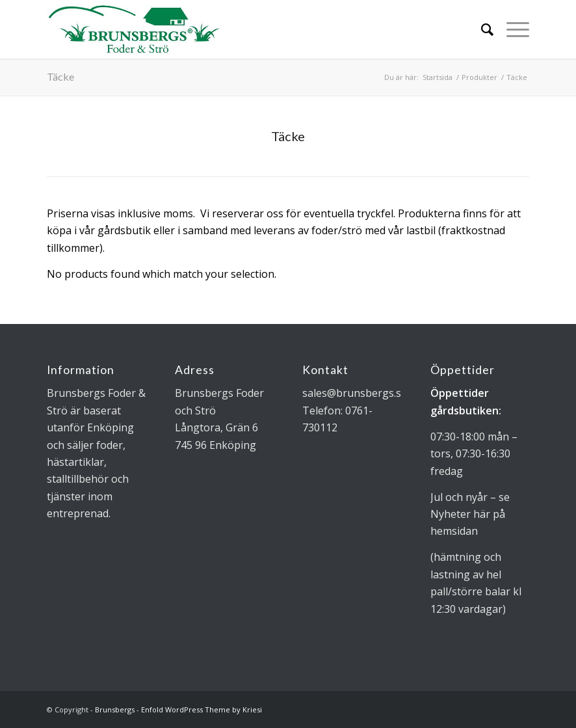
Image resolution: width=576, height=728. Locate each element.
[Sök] (481, 29)
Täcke (60, 76)
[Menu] (511, 29)
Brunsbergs (115, 709)
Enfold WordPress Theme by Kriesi (202, 709)
